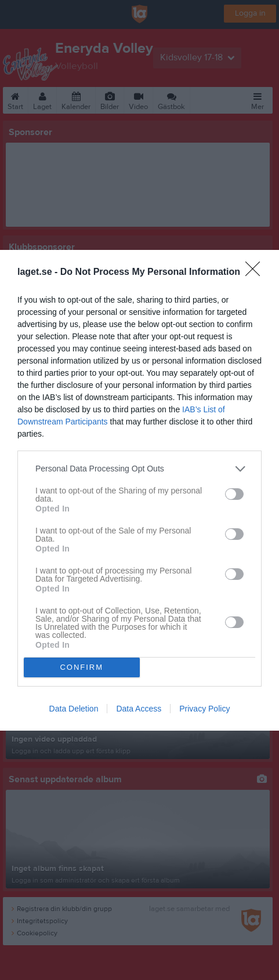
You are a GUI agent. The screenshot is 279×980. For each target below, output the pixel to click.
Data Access (139, 709)
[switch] (234, 494)
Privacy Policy (204, 709)
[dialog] (139, 490)
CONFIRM (81, 667)
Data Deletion (74, 709)
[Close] (256, 273)
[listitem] (139, 469)
